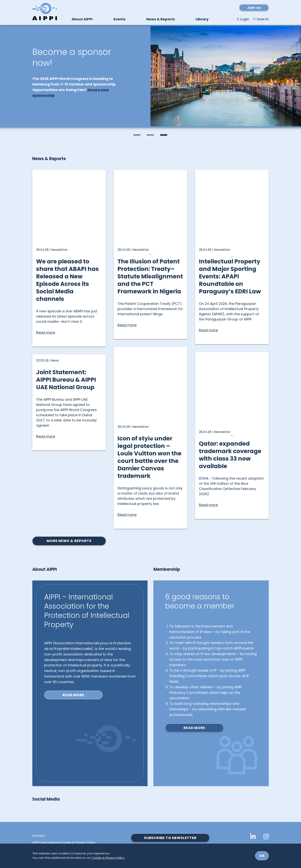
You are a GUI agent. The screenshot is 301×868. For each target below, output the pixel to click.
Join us (254, 8)
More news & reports (69, 541)
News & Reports (161, 19)
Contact (39, 836)
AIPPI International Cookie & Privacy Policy (64, 843)
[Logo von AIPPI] (45, 12)
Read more (73, 695)
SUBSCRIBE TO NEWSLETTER (170, 838)
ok (262, 856)
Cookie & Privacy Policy (108, 858)
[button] (137, 135)
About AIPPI (82, 19)
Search (263, 19)
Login (245, 19)
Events (119, 19)
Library (202, 19)
